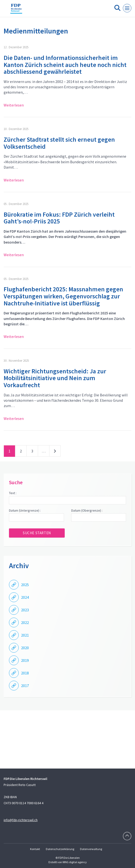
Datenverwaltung (91, 849)
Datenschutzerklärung (60, 849)
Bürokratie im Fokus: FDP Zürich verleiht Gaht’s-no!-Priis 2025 (59, 218)
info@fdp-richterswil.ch (21, 820)
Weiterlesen (14, 105)
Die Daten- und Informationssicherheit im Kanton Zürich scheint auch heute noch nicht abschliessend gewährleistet (65, 65)
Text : (13, 493)
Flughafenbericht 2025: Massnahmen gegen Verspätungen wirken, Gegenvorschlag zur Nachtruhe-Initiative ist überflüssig (63, 296)
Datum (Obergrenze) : (87, 510)
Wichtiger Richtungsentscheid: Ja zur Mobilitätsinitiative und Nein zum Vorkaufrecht (55, 378)
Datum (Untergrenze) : (25, 510)
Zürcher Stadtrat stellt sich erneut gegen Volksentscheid (59, 143)
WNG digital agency (75, 862)
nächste (55, 452)
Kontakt (35, 849)
